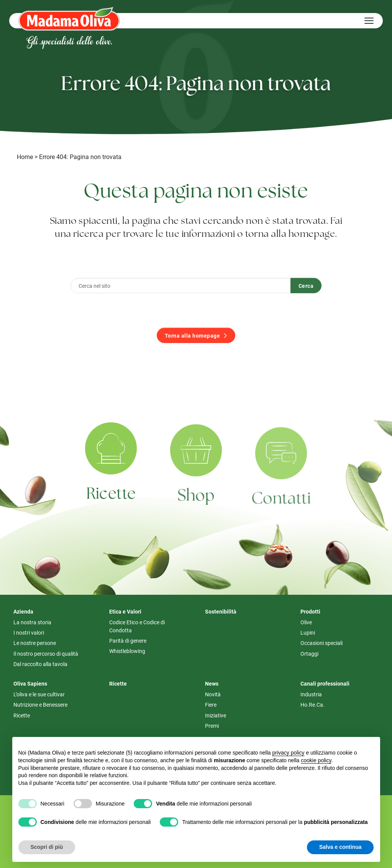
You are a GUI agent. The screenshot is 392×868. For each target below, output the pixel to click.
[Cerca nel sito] (181, 299)
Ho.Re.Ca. (312, 705)
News (212, 683)
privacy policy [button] (288, 753)
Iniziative (216, 715)
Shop (196, 515)
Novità (213, 694)
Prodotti (310, 611)
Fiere (211, 705)
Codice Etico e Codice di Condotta (137, 626)
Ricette (22, 715)
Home (25, 157)
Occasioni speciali (321, 643)
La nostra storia (32, 622)
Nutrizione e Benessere (40, 705)
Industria (311, 694)
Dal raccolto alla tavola (40, 664)
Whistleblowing (127, 651)
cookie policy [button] (316, 760)
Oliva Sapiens (30, 683)
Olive (306, 622)
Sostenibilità (221, 611)
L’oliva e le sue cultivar (39, 694)
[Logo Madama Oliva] (69, 19)
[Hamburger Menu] (369, 21)
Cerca (306, 299)
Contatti (281, 521)
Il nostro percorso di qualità (46, 654)
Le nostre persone (35, 643)
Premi (212, 726)
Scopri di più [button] (47, 847)
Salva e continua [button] (340, 847)
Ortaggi (309, 654)
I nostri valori (29, 633)
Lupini (308, 633)
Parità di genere (128, 641)
